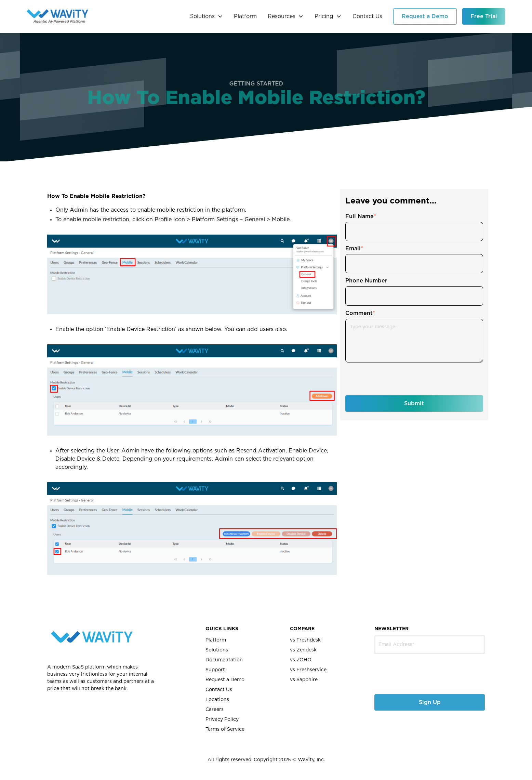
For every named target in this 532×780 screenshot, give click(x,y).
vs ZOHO (301, 660)
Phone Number (366, 281)
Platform (245, 16)
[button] (207, 16)
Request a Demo (425, 16)
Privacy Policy (222, 719)
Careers (215, 710)
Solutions (217, 650)
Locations (217, 700)
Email (354, 249)
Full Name (361, 216)
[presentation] (397, 379)
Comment (360, 313)
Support (215, 670)
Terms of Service (225, 729)
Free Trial (484, 16)
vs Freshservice (308, 670)
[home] (57, 16)
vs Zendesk (303, 650)
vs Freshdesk (305, 640)
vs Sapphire (304, 680)
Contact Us (367, 16)
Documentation (224, 660)
